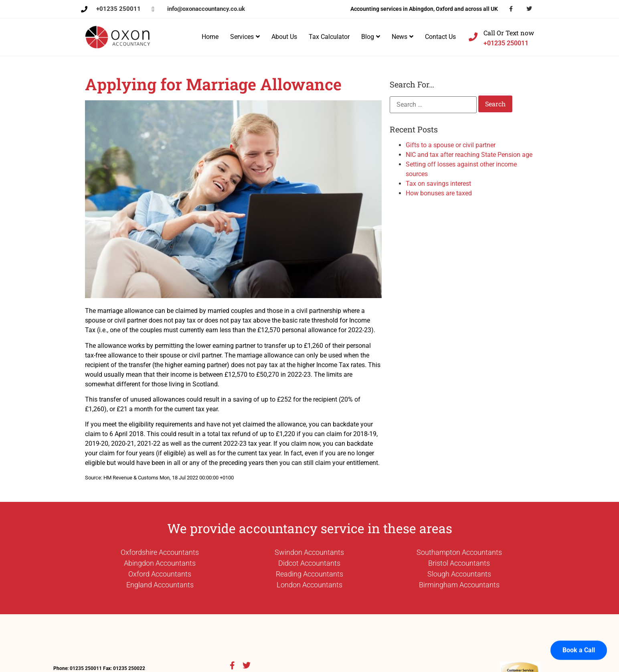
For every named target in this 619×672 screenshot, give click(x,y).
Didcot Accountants (309, 563)
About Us (284, 37)
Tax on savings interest (438, 184)
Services (245, 37)
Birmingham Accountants (459, 585)
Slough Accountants (459, 574)
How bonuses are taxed (439, 193)
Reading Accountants (309, 574)
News (403, 37)
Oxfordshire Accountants (160, 552)
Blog (371, 37)
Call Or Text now (509, 33)
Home (210, 37)
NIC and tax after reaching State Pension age (469, 155)
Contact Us (440, 37)
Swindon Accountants (309, 552)
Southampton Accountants (459, 552)
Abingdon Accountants (160, 563)
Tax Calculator (329, 37)
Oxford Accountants (160, 574)
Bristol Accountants (459, 563)
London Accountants (309, 585)
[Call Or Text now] (473, 37)
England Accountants (160, 585)
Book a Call (579, 642)
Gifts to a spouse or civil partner (451, 145)
